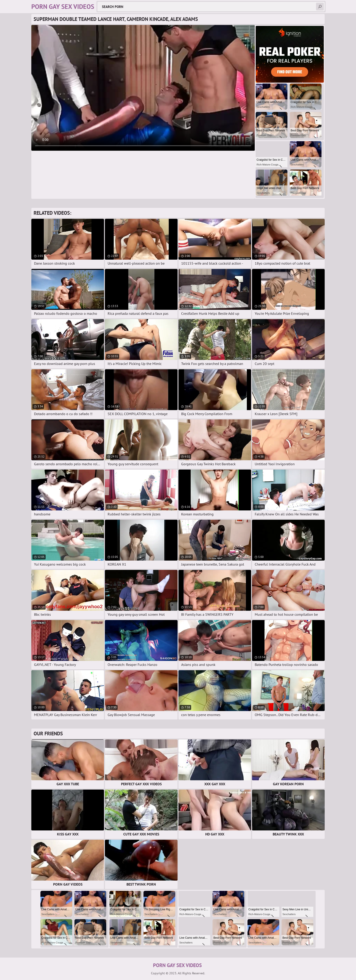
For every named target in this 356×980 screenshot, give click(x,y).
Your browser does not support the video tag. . (143, 88)
